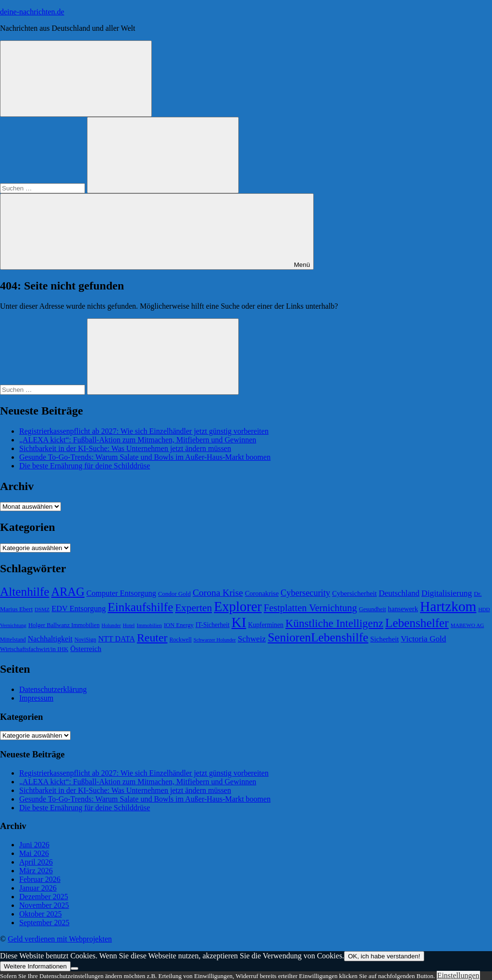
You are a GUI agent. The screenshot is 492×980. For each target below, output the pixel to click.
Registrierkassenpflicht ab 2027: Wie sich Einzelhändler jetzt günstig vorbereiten (144, 431)
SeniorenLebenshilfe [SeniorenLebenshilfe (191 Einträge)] (318, 637)
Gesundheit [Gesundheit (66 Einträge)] (372, 609)
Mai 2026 (34, 853)
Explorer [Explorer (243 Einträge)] (238, 607)
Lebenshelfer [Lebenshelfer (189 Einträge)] (417, 623)
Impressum (36, 698)
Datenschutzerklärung (53, 689)
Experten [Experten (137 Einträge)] (193, 608)
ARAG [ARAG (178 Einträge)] (68, 592)
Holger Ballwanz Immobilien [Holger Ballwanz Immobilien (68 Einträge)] (64, 625)
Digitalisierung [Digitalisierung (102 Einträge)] (447, 593)
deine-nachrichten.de (32, 12)
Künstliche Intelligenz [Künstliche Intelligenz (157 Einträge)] (334, 623)
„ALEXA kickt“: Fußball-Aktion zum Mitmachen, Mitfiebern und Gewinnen (138, 440)
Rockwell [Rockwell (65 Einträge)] (181, 640)
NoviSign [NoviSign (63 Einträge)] (85, 640)
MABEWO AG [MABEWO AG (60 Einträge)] (467, 625)
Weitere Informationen (35, 966)
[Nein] (74, 968)
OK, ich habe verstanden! (384, 956)
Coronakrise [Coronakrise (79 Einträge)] (262, 593)
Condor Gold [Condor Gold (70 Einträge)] (174, 594)
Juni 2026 (34, 845)
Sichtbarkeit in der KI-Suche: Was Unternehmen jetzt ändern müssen (125, 448)
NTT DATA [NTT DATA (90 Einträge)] (117, 639)
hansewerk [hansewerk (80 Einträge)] (403, 609)
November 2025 (44, 905)
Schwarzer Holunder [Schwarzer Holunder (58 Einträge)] (215, 640)
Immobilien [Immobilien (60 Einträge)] (149, 625)
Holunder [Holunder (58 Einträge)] (111, 625)
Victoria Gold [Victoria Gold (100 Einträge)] (423, 639)
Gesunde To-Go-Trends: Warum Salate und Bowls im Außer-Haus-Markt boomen (145, 457)
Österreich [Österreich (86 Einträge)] (86, 648)
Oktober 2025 (40, 914)
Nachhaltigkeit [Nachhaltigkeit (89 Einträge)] (50, 639)
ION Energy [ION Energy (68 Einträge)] (179, 625)
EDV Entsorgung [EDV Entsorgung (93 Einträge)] (79, 609)
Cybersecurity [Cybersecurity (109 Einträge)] (305, 593)
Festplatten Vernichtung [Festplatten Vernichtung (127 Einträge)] (310, 608)
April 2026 (36, 862)
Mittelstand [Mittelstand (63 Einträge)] (13, 640)
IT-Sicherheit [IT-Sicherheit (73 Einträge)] (213, 625)
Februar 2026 (40, 879)
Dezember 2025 (44, 897)
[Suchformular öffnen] (76, 79)
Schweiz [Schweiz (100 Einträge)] (252, 639)
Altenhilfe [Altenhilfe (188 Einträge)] (25, 591)
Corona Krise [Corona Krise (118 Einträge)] (218, 593)
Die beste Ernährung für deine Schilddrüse (85, 466)
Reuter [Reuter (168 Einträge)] (152, 638)
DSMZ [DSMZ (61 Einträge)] (42, 609)
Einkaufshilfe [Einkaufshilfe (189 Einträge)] (140, 607)
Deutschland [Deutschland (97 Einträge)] (399, 593)
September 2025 (44, 923)
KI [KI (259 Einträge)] (239, 622)
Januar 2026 (38, 888)
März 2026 (36, 871)
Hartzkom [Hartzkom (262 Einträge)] (448, 606)
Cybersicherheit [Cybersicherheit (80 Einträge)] (354, 593)
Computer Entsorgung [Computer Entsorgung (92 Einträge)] (121, 593)
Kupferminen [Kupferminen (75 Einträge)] (266, 625)
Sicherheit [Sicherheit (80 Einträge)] (385, 639)
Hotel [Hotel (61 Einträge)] (129, 625)
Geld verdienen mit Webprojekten (60, 939)
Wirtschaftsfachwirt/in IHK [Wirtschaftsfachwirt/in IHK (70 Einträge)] (34, 649)
